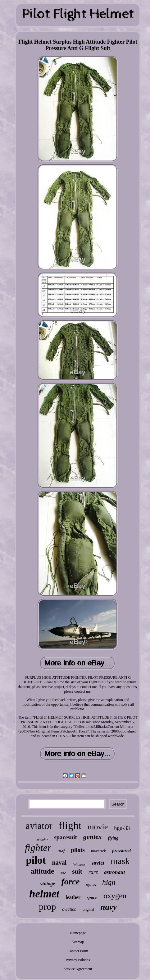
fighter (38, 848)
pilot (36, 860)
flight (70, 825)
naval (59, 862)
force (70, 881)
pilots (78, 850)
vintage (48, 884)
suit (77, 871)
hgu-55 (91, 885)
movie (98, 827)
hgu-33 (122, 828)
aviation (69, 909)
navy (108, 907)
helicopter (79, 864)
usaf (61, 851)
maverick (98, 851)
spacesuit (66, 837)
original (88, 909)
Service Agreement (78, 969)
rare (93, 872)
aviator (39, 826)
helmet (44, 894)
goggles (43, 839)
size (63, 873)
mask (120, 861)
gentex (93, 837)
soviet (98, 863)
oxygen (115, 896)
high (109, 882)
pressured (121, 851)
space (92, 897)
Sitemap (78, 942)
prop (47, 907)
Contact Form (78, 951)
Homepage (78, 933)
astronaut (114, 872)
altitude (42, 871)
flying (113, 838)
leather (73, 897)
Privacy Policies (78, 960)
